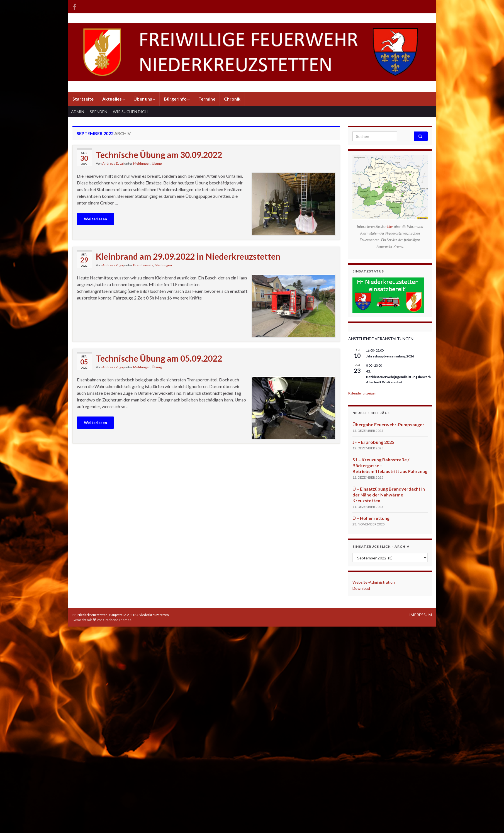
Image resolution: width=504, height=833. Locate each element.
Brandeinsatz (143, 265)
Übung (157, 163)
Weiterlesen (95, 219)
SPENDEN (98, 112)
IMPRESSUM (421, 615)
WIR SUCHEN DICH (130, 112)
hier (391, 226)
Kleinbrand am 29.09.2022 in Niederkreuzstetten (188, 256)
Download (361, 588)
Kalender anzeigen (362, 393)
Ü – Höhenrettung (371, 518)
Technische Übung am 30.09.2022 (159, 155)
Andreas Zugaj (113, 163)
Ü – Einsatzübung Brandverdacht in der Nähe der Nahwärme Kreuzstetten (389, 495)
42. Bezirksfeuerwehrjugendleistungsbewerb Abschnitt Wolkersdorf (398, 377)
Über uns (144, 99)
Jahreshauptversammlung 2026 (390, 356)
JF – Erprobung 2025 (373, 442)
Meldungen (142, 163)
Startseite (83, 99)
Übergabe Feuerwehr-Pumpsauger (388, 424)
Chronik (232, 99)
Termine (207, 99)
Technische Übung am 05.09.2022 (159, 358)
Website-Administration (374, 582)
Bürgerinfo (177, 99)
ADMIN (78, 112)
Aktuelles (114, 99)
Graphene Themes (117, 620)
